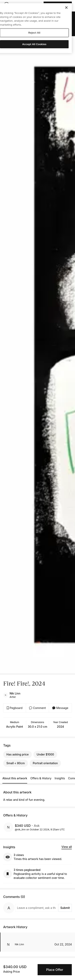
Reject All (34, 33)
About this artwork (15, 778)
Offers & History (41, 778)
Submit (65, 908)
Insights (60, 778)
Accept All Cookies (34, 44)
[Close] (66, 8)
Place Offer (55, 970)
